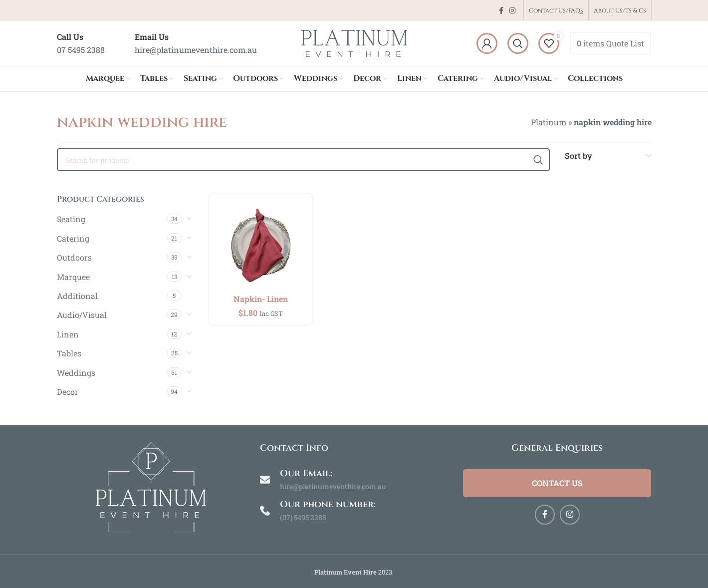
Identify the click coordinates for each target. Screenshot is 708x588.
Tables (69, 353)
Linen (68, 334)
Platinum (549, 122)
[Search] (518, 43)
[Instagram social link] (512, 11)
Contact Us (557, 483)
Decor (68, 392)
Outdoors (74, 257)
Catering (73, 238)
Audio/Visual (82, 315)
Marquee (73, 277)
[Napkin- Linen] (261, 245)
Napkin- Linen (261, 299)
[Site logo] (354, 42)
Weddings (76, 373)
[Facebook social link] (501, 11)
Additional (77, 296)
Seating (71, 219)
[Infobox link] (81, 43)
